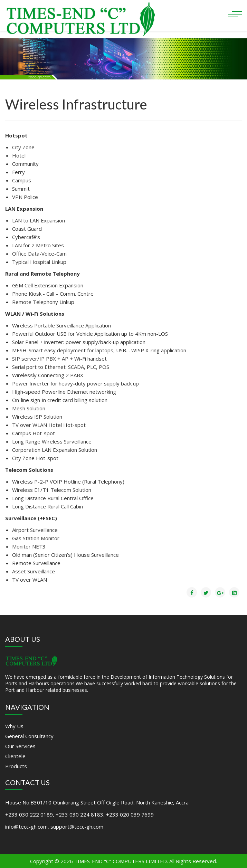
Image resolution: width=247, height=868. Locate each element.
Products (16, 766)
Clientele (15, 756)
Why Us (14, 726)
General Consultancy (29, 736)
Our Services (20, 746)
